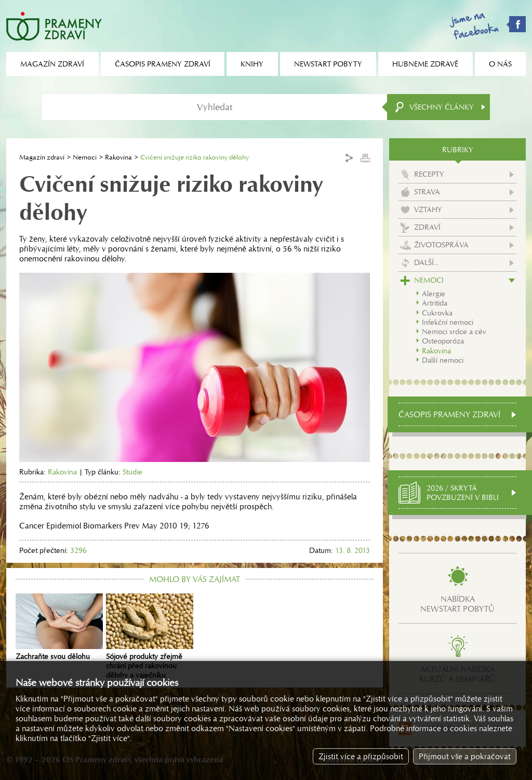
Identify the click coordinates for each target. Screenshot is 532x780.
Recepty (429, 174)
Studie (132, 472)
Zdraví (427, 227)
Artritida (435, 303)
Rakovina (118, 157)
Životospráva (441, 245)
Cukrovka (437, 313)
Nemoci (85, 157)
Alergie (434, 294)
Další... (426, 262)
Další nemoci (443, 360)
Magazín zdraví (42, 157)
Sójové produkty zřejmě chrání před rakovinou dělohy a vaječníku (150, 637)
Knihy (252, 64)
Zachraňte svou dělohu (59, 627)
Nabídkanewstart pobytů (457, 604)
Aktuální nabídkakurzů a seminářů (457, 674)
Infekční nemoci (448, 322)
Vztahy (428, 209)
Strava (427, 192)
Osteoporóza (443, 341)
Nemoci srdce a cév (454, 332)
